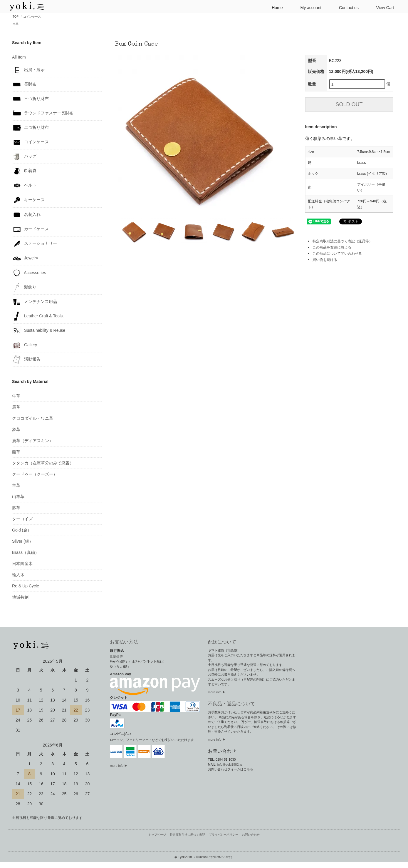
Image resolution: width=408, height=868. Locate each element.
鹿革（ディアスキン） (33, 441)
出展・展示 (28, 70)
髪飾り (24, 287)
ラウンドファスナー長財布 (43, 113)
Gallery (25, 345)
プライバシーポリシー (224, 835)
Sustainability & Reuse (39, 331)
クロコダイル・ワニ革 (33, 418)
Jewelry (25, 258)
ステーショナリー (35, 244)
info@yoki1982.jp (230, 764)
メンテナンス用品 (35, 302)
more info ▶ (119, 766)
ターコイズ (22, 519)
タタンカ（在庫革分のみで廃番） (43, 463)
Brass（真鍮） (26, 552)
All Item (19, 57)
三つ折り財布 (30, 99)
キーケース (28, 200)
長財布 (24, 84)
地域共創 (20, 597)
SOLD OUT (349, 104)
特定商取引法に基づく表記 (187, 835)
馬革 (16, 407)
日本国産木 (22, 564)
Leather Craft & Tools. (38, 316)
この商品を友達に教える (332, 247)
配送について (222, 642)
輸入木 (18, 575)
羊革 (16, 485)
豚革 (16, 508)
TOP (16, 17)
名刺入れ (26, 215)
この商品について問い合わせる (337, 254)
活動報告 (26, 359)
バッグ (24, 156)
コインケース (32, 17)
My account (308, 7)
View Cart (383, 7)
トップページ (157, 835)
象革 (16, 429)
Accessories (29, 273)
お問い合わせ (251, 835)
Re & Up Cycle (26, 586)
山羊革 (18, 497)
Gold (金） (22, 530)
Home (275, 7)
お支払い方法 (124, 642)
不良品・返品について (231, 704)
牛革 (16, 24)
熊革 (16, 452)
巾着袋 (24, 171)
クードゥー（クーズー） (35, 474)
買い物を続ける (325, 260)
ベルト (24, 185)
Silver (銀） (23, 541)
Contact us (346, 7)
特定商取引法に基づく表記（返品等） (342, 241)
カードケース (30, 229)
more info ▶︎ (217, 692)
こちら (248, 769)
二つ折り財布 (30, 128)
